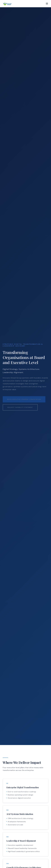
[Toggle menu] (47, 4)
